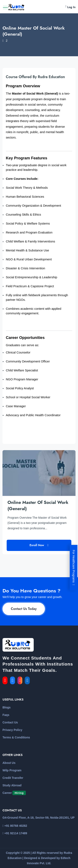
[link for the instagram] (21, 681)
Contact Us (10, 722)
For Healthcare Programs (74, 567)
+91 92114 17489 (15, 833)
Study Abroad (12, 785)
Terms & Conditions (16, 737)
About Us (9, 763)
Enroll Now (39, 545)
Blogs (7, 707)
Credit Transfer (13, 778)
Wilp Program (12, 770)
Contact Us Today (24, 609)
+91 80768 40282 (15, 826)
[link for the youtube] (6, 681)
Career (14, 793)
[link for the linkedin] (28, 681)
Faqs (6, 715)
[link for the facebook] (14, 681)
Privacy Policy (12, 730)
